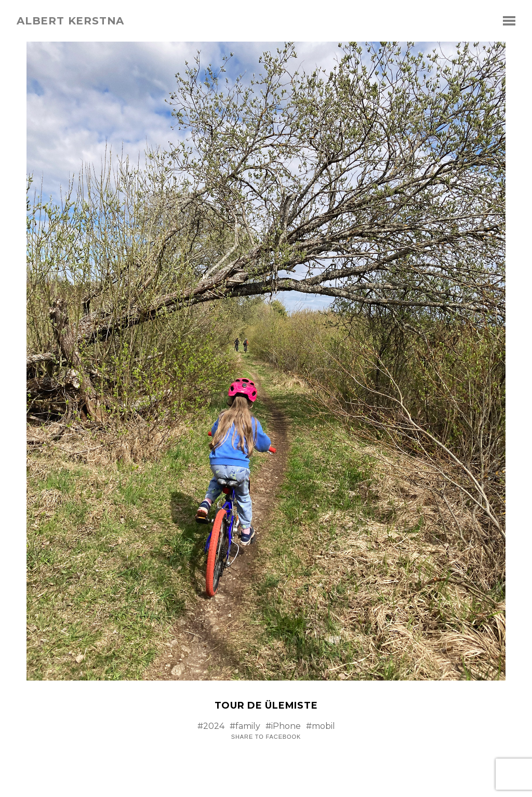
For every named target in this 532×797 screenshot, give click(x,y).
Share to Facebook (266, 737)
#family (245, 726)
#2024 (211, 726)
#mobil (321, 726)
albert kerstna (70, 21)
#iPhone (283, 726)
